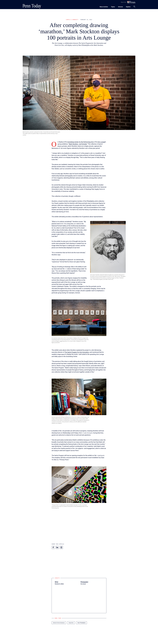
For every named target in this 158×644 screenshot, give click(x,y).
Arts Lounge (101, 142)
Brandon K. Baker (59, 584)
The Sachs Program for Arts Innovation (77, 352)
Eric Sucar (83, 584)
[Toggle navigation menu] (113, 7)
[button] (108, 247)
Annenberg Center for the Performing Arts (80, 142)
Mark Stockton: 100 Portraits (78, 144)
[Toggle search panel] (134, 7)
